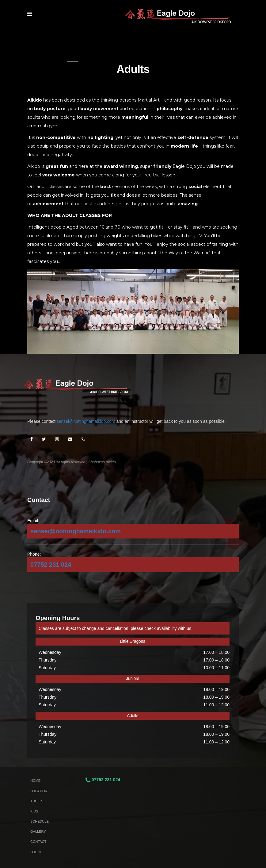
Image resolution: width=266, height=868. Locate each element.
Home (35, 781)
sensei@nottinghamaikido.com (86, 421)
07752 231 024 (51, 565)
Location (39, 791)
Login (36, 852)
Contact (38, 842)
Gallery (38, 831)
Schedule (40, 821)
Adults (37, 801)
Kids (34, 811)
